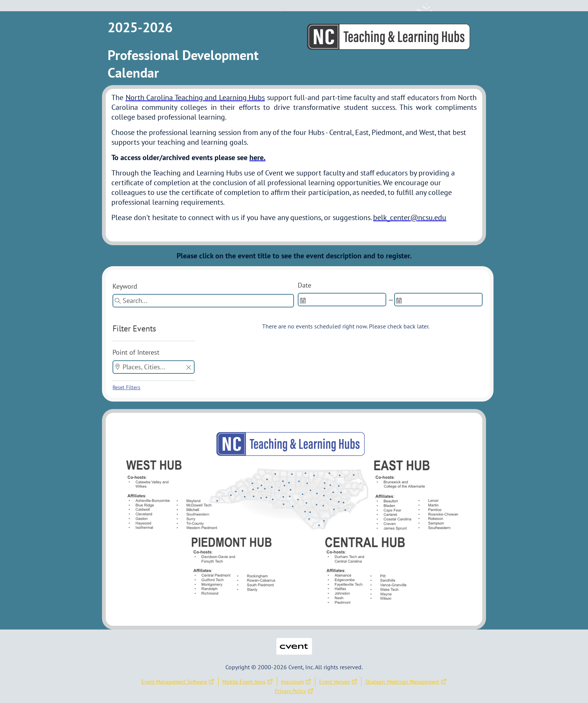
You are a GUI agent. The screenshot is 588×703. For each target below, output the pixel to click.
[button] (189, 368)
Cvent (294, 641)
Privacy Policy (294, 691)
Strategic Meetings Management (406, 681)
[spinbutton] (342, 300)
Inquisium (296, 681)
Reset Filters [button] (126, 387)
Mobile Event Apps (248, 681)
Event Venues (338, 681)
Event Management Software (178, 681)
